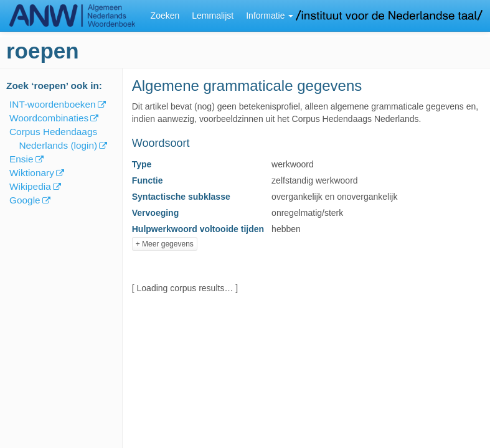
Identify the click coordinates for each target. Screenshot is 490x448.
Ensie (21, 159)
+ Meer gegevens (165, 244)
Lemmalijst (213, 16)
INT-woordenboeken (53, 104)
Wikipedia (30, 186)
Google (25, 200)
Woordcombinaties (49, 118)
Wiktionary (32, 173)
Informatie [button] (270, 16)
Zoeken (165, 16)
